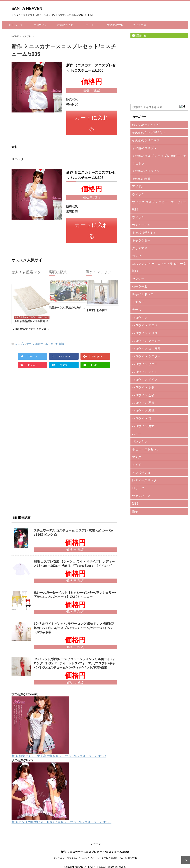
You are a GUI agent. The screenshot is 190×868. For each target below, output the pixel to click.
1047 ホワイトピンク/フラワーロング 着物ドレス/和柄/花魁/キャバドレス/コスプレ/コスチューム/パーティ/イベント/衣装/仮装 (74, 623)
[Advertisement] (40, 406)
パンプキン (140, 441)
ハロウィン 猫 (142, 418)
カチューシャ (141, 225)
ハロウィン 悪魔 (143, 403)
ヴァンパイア (141, 496)
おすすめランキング (146, 125)
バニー (137, 434)
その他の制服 (141, 179)
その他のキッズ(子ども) (148, 132)
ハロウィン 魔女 (143, 426)
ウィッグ (138, 194)
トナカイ (138, 302)
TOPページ (16, 25)
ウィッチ (138, 217)
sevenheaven (115, 25)
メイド (137, 465)
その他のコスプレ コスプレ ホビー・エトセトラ (159, 160)
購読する (139, 36)
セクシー (138, 279)
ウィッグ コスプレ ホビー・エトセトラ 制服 (159, 206)
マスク (137, 457)
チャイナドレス (143, 294)
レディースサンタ (144, 480)
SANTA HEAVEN (27, 8)
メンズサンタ (141, 473)
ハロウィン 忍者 (143, 395)
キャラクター (141, 240)
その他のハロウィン (146, 171)
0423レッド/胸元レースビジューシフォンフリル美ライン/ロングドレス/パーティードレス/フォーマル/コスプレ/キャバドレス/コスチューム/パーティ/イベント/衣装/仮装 (74, 658)
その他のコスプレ (144, 148)
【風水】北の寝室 (96, 305)
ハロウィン (40, 25)
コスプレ (20, 339)
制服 (62, 339)
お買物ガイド (65, 25)
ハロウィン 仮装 (143, 387)
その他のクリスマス (146, 140)
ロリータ (138, 488)
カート (90, 25)
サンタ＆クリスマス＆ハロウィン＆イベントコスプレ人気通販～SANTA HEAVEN (95, 853)
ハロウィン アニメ (145, 325)
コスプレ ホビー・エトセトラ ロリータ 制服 (159, 267)
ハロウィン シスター (146, 356)
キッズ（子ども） (144, 232)
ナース (30, 339)
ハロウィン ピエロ (145, 364)
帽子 (135, 511)
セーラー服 (140, 286)
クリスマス (139, 25)
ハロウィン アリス (145, 333)
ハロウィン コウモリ (146, 348)
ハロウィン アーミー (146, 341)
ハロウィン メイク (145, 379)
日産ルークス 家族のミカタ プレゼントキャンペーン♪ (81, 302)
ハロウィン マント (145, 372)
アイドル (138, 186)
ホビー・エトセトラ (47, 339)
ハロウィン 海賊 (143, 410)
